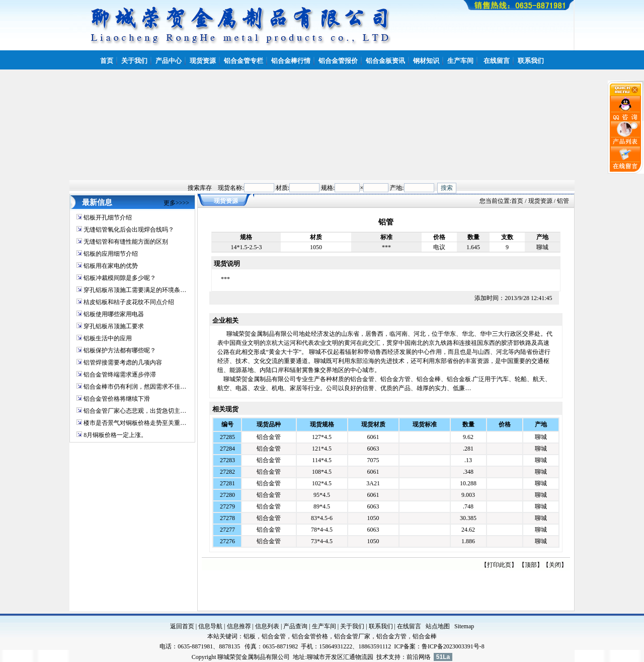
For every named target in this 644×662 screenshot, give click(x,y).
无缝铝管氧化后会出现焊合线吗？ (129, 230)
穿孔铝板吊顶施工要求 (114, 326)
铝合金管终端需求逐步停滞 (120, 375)
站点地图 (438, 626)
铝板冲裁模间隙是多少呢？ (120, 278)
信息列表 (267, 626)
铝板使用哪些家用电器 (114, 314)
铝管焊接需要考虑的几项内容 (123, 362)
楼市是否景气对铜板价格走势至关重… (135, 423)
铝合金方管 (391, 636)
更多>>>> (176, 203)
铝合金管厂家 (352, 636)
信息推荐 (239, 626)
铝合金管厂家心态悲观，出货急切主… (135, 411)
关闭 (555, 565)
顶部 (531, 565)
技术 (382, 657)
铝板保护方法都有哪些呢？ (120, 350)
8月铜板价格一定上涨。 (115, 435)
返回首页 (182, 626)
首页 (517, 201)
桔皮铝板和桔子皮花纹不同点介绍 (129, 302)
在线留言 (409, 626)
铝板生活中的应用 (108, 338)
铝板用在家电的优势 (111, 266)
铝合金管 (269, 437)
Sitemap (464, 626)
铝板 (250, 636)
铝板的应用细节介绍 (111, 254)
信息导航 (210, 626)
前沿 (413, 657)
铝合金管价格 (310, 636)
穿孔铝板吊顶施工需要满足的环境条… (135, 290)
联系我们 (381, 626)
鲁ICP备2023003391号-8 (453, 646)
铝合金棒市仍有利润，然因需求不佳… (135, 387)
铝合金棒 (425, 636)
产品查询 (295, 626)
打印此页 (499, 565)
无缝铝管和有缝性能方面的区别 (126, 242)
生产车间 (324, 626)
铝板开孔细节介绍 (108, 217)
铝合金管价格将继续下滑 (117, 399)
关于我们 (352, 626)
